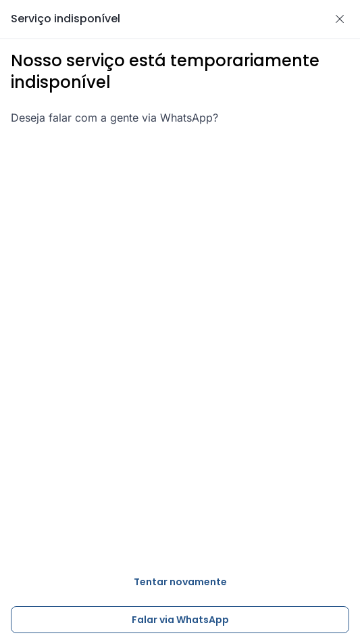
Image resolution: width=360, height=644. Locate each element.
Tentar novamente (180, 582)
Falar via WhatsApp (180, 620)
